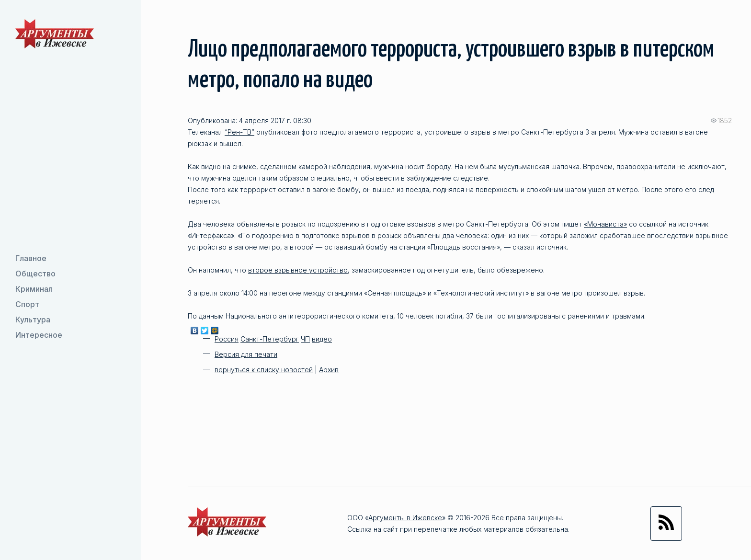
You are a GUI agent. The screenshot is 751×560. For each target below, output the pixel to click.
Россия (227, 339)
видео (322, 339)
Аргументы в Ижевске (405, 518)
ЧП (305, 339)
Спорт (27, 304)
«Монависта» (605, 224)
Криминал (34, 289)
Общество (35, 274)
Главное (31, 258)
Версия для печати (246, 354)
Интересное (39, 335)
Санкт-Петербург (270, 339)
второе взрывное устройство (298, 270)
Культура (33, 320)
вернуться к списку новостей (264, 370)
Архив (329, 370)
